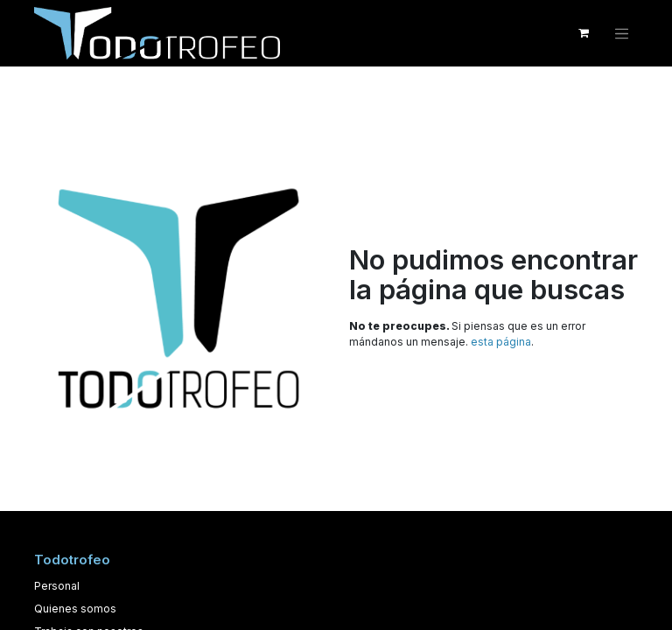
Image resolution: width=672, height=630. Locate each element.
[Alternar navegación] (622, 33)
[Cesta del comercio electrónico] (584, 33)
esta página (501, 342)
